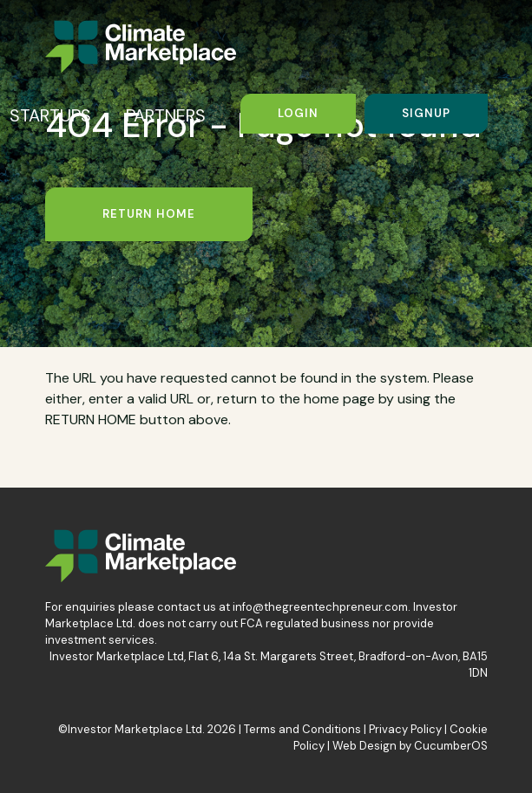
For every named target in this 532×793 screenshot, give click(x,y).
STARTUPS (50, 115)
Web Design (365, 746)
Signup (426, 113)
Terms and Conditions (302, 729)
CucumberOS (451, 746)
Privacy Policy (405, 729)
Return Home (149, 214)
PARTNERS (166, 115)
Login (298, 113)
